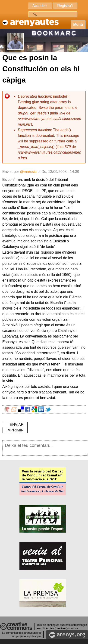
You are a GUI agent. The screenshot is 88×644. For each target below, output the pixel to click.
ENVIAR (17, 425)
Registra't (65, 6)
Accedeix (40, 6)
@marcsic (28, 172)
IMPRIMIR (15, 430)
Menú (78, 25)
